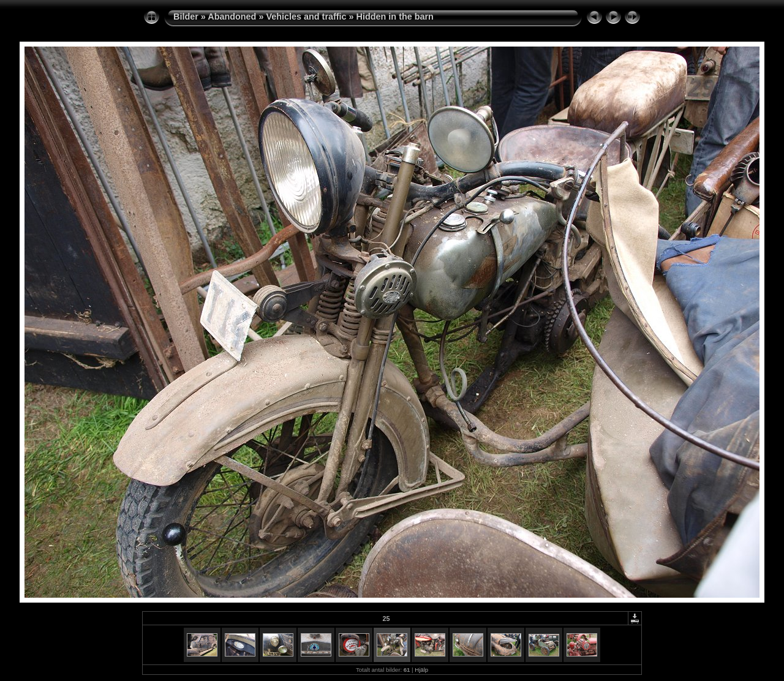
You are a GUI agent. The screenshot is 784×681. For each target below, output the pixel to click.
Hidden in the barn (395, 17)
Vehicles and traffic (306, 17)
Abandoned (232, 17)
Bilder (186, 17)
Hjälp (421, 670)
